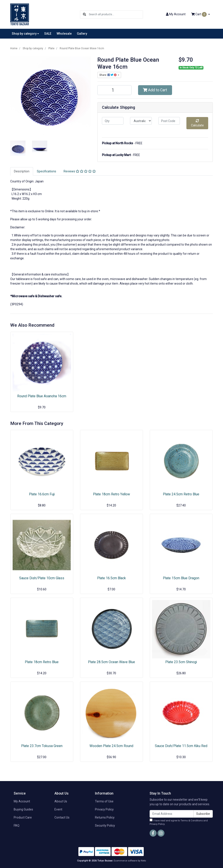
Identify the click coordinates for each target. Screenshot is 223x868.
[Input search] (116, 14)
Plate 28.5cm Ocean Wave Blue (111, 662)
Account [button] (176, 14)
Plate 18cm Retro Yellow (111, 494)
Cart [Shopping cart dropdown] (199, 14)
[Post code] (169, 121)
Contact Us (62, 817)
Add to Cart (155, 90)
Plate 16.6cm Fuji (42, 494)
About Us (61, 801)
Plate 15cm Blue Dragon (181, 578)
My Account (22, 801)
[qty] (113, 121)
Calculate (197, 123)
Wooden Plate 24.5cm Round (111, 746)
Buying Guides (23, 809)
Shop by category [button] (24, 34)
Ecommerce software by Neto (130, 861)
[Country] (141, 121)
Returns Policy (105, 817)
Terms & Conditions (192, 821)
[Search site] (84, 14)
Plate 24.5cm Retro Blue (181, 494)
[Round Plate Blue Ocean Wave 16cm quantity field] (114, 90)
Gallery (82, 34)
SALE (48, 34)
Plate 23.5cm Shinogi (181, 662)
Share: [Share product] (108, 75)
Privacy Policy (104, 809)
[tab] (22, 171)
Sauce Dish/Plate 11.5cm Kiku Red (181, 746)
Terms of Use (104, 801)
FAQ (17, 826)
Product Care (23, 817)
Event (58, 809)
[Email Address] (172, 814)
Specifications (46, 171)
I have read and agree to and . (179, 822)
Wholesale (64, 34)
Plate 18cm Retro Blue (42, 662)
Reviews (80, 171)
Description (22, 171)
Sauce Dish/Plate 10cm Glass (42, 578)
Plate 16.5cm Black (111, 578)
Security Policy (105, 826)
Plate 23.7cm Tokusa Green (42, 746)
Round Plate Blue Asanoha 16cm (42, 396)
